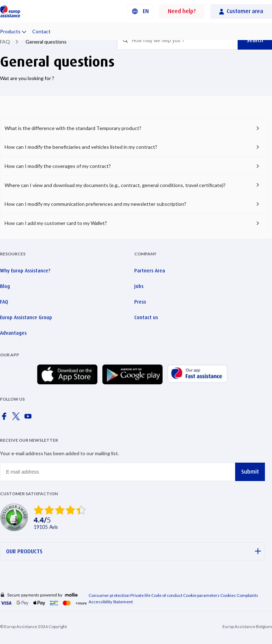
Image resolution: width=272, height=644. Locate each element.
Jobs (139, 286)
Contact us (146, 317)
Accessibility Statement (111, 602)
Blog (5, 286)
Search (255, 40)
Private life (140, 595)
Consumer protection (109, 595)
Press (140, 302)
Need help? (182, 11)
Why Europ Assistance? (25, 271)
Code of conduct (167, 595)
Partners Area (150, 271)
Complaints (247, 595)
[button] (140, 12)
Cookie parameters (202, 595)
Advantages (13, 333)
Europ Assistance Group (26, 317)
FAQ (5, 42)
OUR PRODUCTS (134, 551)
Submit (250, 472)
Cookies (228, 595)
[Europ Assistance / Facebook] (5, 418)
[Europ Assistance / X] (17, 418)
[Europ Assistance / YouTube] (29, 418)
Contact (41, 31)
